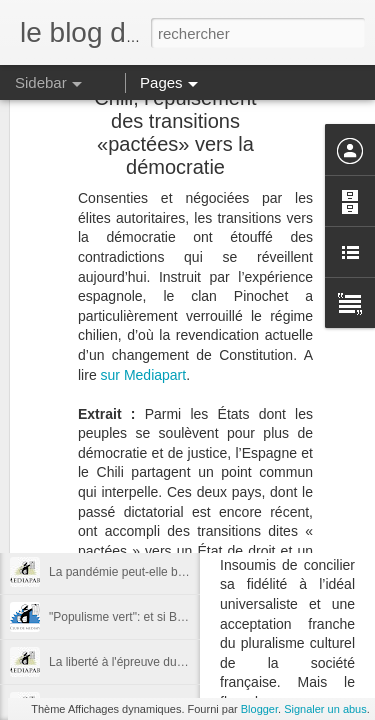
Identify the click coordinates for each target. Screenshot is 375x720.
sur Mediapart (144, 252)
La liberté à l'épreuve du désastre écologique (170, 662)
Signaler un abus (325, 709)
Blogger (259, 709)
